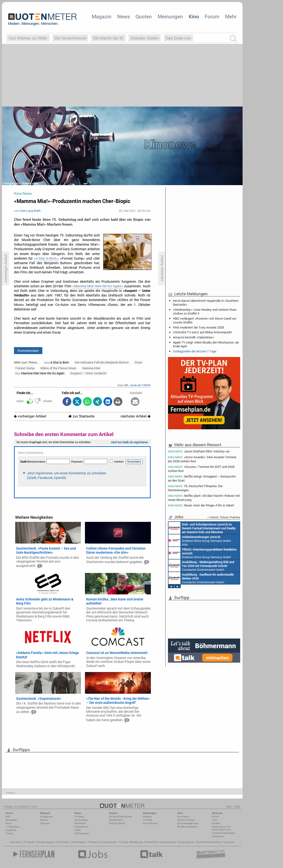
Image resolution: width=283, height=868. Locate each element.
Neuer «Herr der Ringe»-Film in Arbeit (201, 505)
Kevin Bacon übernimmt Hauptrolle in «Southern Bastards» (206, 303)
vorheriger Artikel (30, 416)
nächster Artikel (135, 416)
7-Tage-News (13, 827)
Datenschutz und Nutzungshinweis (221, 828)
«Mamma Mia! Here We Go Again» (98, 286)
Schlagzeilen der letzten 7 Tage (195, 351)
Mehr (231, 16)
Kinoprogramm (186, 842)
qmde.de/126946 (140, 385)
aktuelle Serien (168, 842)
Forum (212, 16)
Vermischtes (81, 820)
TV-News (79, 817)
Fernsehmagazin (45, 842)
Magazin (102, 16)
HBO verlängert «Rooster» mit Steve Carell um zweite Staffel (205, 320)
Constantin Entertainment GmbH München (201, 565)
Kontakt (216, 823)
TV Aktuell (29, 842)
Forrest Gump (25, 368)
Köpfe (77, 830)
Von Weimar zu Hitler (28, 38)
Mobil (9, 823)
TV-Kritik (148, 820)
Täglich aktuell (117, 823)
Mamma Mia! (91, 368)
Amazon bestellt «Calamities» (193, 337)
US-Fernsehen (82, 833)
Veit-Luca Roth (30, 211)
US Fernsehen (78, 842)
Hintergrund (46, 817)
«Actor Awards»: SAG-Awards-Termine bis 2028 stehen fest (202, 459)
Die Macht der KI (108, 38)
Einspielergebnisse (188, 823)
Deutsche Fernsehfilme (209, 842)
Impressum (218, 836)
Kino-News (183, 817)
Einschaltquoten (108, 842)
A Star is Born (57, 362)
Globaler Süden (145, 38)
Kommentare (28, 350)
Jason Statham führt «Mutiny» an (199, 451)
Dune (138, 362)
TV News (92, 842)
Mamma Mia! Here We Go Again (40, 373)
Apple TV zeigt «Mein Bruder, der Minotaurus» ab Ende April (206, 344)
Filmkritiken (63, 842)
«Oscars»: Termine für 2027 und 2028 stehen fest (201, 469)
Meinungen (170, 16)
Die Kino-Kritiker (186, 820)
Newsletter (11, 820)
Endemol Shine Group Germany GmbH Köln (200, 540)
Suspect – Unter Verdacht (88, 373)
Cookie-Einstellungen (223, 833)
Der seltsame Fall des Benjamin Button (102, 362)
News (124, 16)
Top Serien (228, 842)
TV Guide (123, 842)
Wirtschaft (80, 823)
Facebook (11, 830)
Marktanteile (116, 820)
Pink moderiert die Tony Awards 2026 (199, 327)
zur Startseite (81, 416)
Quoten (144, 16)
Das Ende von (178, 38)
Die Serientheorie (70, 38)
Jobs (215, 820)
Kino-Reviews (150, 823)
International (81, 827)
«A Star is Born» (46, 258)
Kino (194, 16)
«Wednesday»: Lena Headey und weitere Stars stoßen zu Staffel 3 (205, 311)
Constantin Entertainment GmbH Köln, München (202, 528)
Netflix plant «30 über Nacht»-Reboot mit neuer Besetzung (204, 498)
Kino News (16, 842)
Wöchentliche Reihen (120, 817)
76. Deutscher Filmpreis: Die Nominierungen (195, 488)
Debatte (147, 817)
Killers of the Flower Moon (58, 368)
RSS (8, 817)
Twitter (9, 833)
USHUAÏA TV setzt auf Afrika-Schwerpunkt (203, 332)
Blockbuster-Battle (187, 827)
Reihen (44, 820)
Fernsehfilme (151, 842)
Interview (45, 823)
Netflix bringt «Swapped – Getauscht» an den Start (202, 478)
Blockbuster (136, 842)
